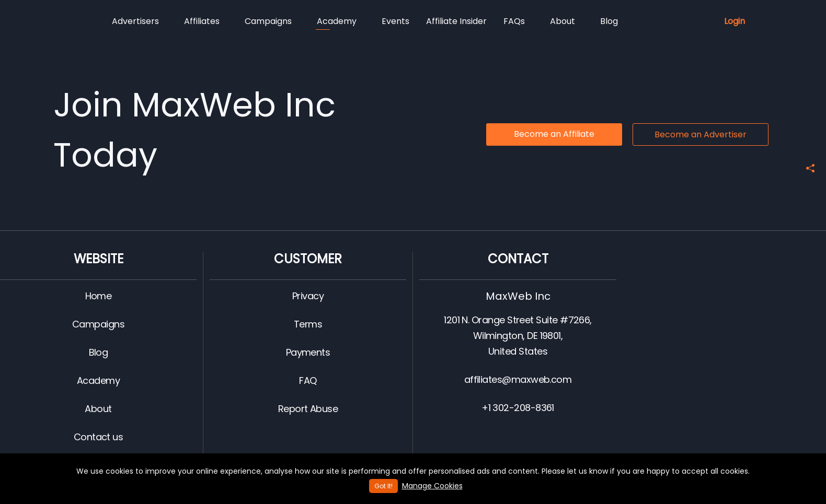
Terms (308, 324)
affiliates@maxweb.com (518, 379)
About (563, 21)
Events (395, 21)
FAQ (308, 380)
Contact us (99, 437)
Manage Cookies (432, 486)
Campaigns (268, 21)
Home (99, 296)
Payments (308, 352)
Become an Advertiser (701, 134)
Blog (609, 21)
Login (735, 21)
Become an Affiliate (554, 134)
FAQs (514, 21)
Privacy (308, 296)
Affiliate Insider (456, 21)
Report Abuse (308, 409)
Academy (336, 22)
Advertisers (135, 21)
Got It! (383, 486)
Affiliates (202, 21)
